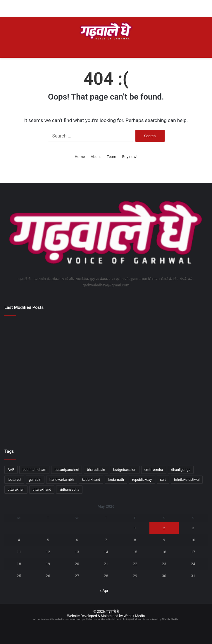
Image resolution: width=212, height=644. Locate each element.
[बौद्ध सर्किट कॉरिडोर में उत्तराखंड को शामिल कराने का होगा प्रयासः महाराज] (37, 340)
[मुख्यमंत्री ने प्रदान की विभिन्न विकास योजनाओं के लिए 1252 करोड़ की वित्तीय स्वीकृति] (106, 340)
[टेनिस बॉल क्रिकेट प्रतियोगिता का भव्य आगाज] (37, 379)
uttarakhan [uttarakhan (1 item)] (16, 490)
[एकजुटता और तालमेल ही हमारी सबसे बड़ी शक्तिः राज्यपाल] (175, 340)
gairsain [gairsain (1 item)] (35, 480)
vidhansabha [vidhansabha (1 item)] (69, 490)
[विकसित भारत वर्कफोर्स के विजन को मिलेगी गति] (175, 419)
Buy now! (130, 157)
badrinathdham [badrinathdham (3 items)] (34, 470)
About (96, 157)
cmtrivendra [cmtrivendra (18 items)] (154, 470)
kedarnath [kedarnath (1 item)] (116, 480)
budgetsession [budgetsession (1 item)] (125, 470)
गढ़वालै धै (113, 612)
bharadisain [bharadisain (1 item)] (96, 470)
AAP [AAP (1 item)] (11, 470)
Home (80, 157)
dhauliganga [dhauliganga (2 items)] (181, 470)
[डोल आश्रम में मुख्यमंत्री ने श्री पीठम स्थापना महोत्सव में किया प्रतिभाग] (37, 419)
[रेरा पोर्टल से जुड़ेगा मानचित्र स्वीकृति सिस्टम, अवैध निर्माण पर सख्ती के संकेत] (106, 419)
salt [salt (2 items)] (163, 480)
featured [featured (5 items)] (14, 480)
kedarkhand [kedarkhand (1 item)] (91, 480)
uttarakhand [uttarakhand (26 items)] (42, 490)
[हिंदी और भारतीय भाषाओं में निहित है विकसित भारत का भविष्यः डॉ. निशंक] (175, 379)
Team (112, 157)
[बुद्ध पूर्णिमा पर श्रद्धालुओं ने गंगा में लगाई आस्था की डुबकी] (106, 379)
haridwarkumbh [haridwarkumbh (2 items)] (62, 480)
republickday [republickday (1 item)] (142, 480)
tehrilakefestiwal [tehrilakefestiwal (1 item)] (187, 480)
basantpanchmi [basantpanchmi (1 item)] (67, 470)
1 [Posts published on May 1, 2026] (135, 528)
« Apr (104, 590)
